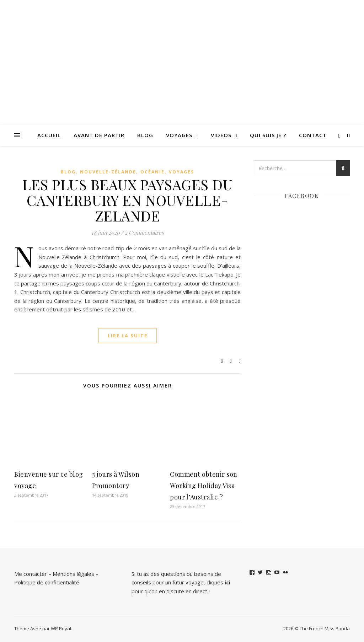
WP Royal (61, 628)
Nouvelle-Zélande (108, 172)
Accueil (49, 135)
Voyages (179, 135)
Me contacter (31, 574)
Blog (145, 135)
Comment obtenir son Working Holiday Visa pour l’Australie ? (204, 486)
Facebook (302, 196)
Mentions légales (73, 574)
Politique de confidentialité (47, 582)
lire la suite (128, 336)
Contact (313, 135)
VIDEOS (221, 135)
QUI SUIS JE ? (268, 135)
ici (227, 582)
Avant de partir (99, 135)
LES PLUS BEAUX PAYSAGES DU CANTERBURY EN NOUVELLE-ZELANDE (127, 200)
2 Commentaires (144, 232)
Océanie (152, 172)
